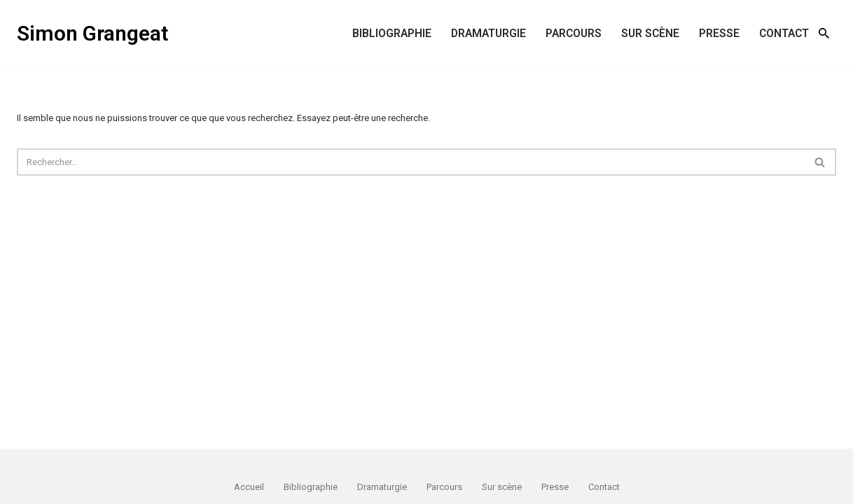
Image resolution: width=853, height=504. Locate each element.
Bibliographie (392, 34)
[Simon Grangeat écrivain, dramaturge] (92, 34)
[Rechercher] (824, 33)
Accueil (249, 487)
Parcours (574, 34)
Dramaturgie (488, 34)
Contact (784, 34)
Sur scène (650, 34)
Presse (719, 34)
